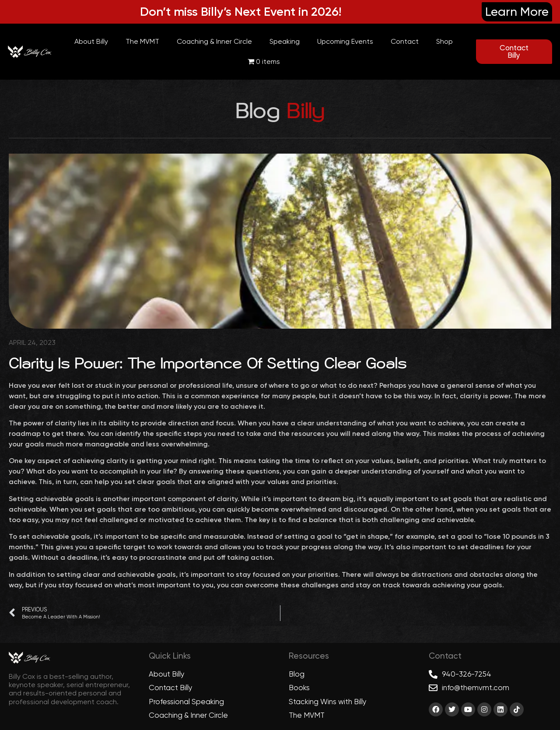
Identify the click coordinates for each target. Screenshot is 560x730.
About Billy (91, 41)
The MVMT (142, 41)
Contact (405, 41)
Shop (444, 41)
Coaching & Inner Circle (214, 41)
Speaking (285, 41)
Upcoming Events (345, 41)
